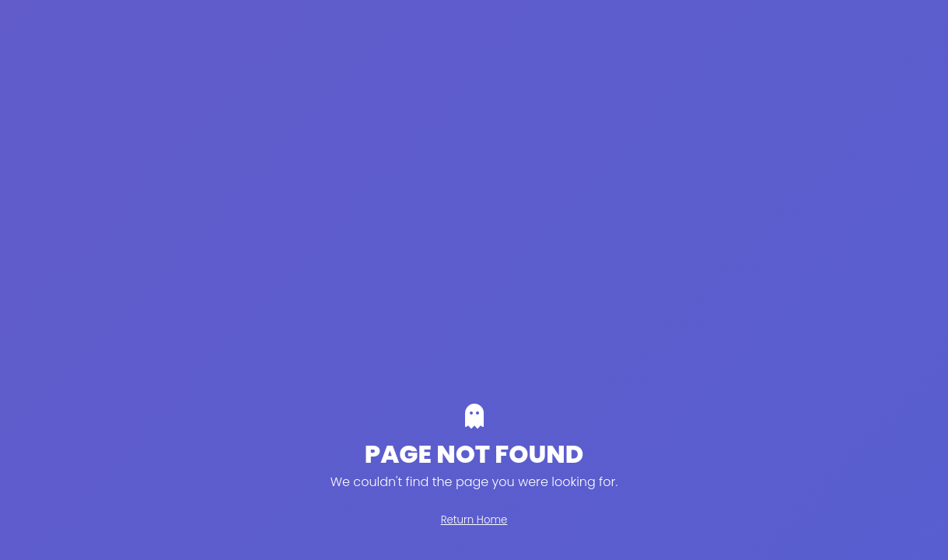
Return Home (474, 520)
